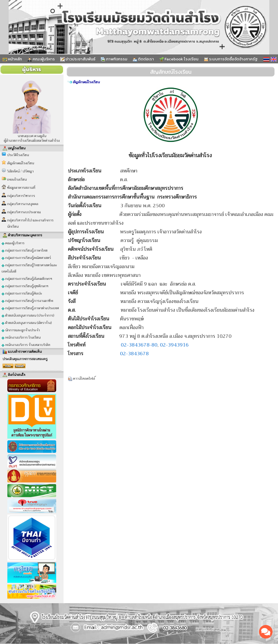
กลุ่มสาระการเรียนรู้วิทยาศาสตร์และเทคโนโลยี (29, 268)
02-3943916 (174, 345)
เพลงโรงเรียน (17, 179)
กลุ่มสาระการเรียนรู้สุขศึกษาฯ (25, 286)
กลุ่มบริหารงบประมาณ (24, 212)
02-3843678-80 (139, 345)
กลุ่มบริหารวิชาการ (21, 196)
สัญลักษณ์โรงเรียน (20, 163)
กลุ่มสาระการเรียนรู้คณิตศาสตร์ (26, 258)
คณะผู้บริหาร (41, 59)
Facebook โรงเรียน (179, 59)
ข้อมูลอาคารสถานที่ (21, 188)
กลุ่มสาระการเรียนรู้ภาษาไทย (25, 250)
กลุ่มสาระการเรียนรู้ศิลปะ (22, 293)
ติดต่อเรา (143, 59)
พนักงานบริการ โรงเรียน (21, 337)
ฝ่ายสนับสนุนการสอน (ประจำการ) (28, 315)
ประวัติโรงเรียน (18, 155)
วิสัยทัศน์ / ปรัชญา (20, 171)
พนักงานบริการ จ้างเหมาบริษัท (26, 345)
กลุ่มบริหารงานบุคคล (23, 204)
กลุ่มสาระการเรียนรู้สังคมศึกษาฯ (27, 279)
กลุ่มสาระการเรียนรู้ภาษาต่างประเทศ (30, 308)
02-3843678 (134, 354)
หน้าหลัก (12, 59)
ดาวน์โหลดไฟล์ (84, 378)
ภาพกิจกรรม (114, 59)
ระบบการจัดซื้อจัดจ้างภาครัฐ (231, 59)
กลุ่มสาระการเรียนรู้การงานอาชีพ (27, 301)
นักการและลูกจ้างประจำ (21, 330)
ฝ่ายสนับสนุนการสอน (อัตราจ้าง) (27, 323)
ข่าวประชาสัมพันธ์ (78, 59)
